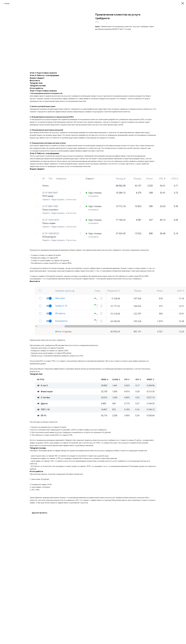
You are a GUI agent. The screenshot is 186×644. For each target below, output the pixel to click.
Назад (7, 3)
